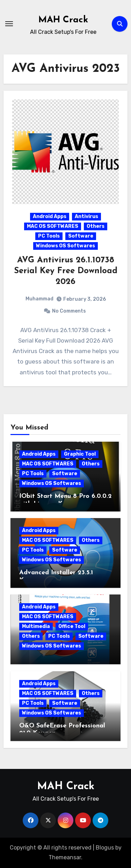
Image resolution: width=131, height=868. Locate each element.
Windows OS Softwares (65, 246)
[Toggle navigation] (9, 24)
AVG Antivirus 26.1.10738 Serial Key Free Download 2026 (66, 271)
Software (81, 236)
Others (96, 226)
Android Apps (50, 216)
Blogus (105, 848)
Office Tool (72, 626)
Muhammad (39, 299)
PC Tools (49, 236)
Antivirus (86, 216)
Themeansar (65, 857)
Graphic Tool (80, 454)
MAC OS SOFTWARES (53, 226)
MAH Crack (63, 20)
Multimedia (36, 626)
